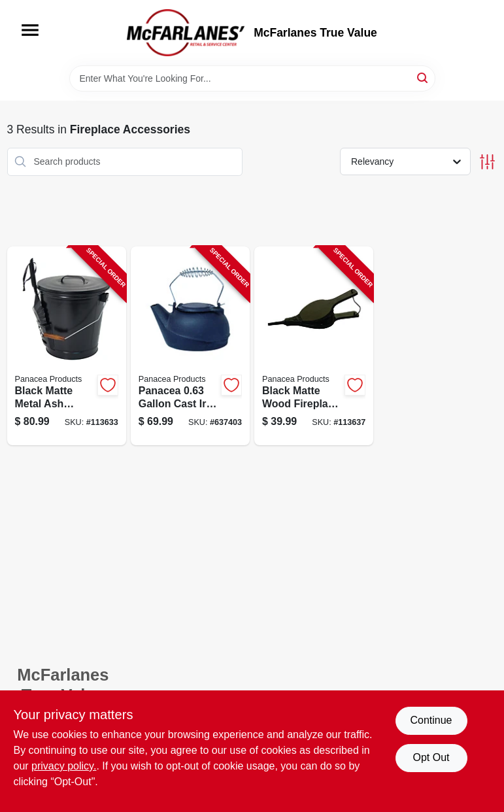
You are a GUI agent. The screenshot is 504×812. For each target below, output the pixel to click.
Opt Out (431, 757)
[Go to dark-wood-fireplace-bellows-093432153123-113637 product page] (314, 346)
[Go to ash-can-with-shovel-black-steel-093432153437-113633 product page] (67, 346)
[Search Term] (252, 78)
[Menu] (30, 30)
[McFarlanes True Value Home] (186, 33)
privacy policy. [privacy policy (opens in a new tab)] (64, 766)
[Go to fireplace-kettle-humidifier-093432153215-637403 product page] (190, 346)
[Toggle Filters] (487, 162)
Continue (431, 720)
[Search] (423, 77)
